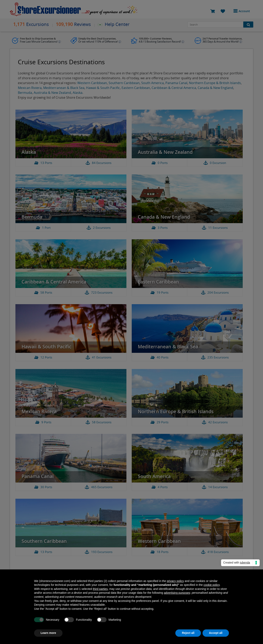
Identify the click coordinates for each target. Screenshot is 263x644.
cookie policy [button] (212, 585)
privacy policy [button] (175, 581)
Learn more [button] (48, 633)
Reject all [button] (188, 633)
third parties (100, 589)
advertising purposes (177, 593)
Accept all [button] (216, 633)
